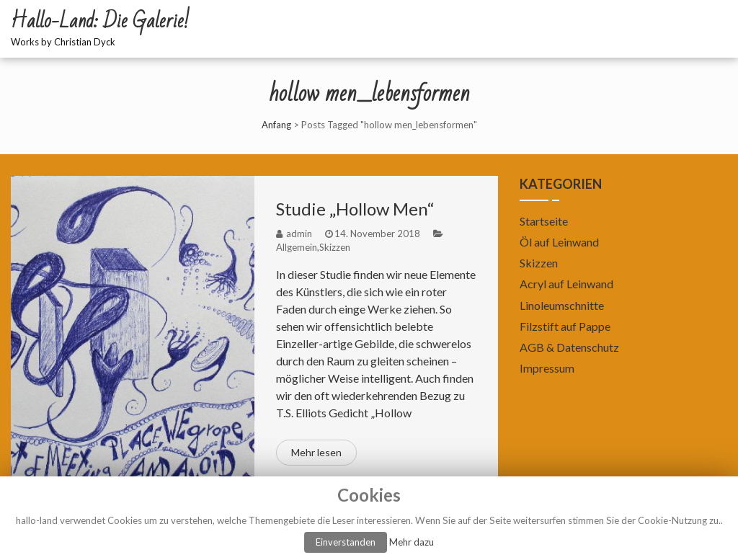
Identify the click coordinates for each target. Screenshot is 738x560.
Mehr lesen (316, 452)
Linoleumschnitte (562, 305)
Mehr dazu (412, 542)
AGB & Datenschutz (569, 347)
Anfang (276, 125)
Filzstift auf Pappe (565, 326)
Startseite (544, 221)
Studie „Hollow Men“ (355, 209)
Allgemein (297, 247)
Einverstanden (346, 542)
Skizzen (335, 247)
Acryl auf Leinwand (566, 284)
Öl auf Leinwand (559, 242)
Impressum (547, 368)
